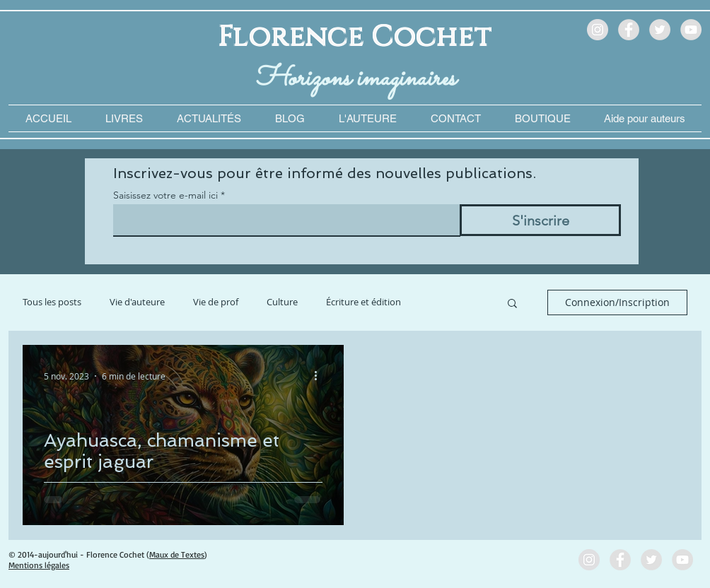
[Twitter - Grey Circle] (660, 30)
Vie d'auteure (137, 302)
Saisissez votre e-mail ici (165, 195)
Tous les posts (52, 302)
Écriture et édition (363, 302)
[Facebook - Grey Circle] (629, 30)
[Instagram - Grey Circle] (598, 30)
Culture (282, 302)
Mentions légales (39, 565)
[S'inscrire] (540, 220)
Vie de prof (216, 302)
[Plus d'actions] (320, 376)
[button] (644, 118)
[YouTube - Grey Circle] (691, 30)
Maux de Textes (177, 554)
